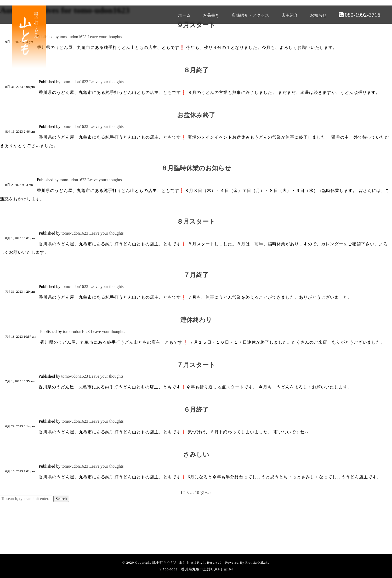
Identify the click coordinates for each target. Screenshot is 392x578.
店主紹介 (289, 15)
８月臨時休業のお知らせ (196, 168)
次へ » (206, 493)
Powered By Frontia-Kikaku (247, 563)
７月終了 (196, 275)
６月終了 (196, 410)
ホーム (184, 15)
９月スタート (196, 25)
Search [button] (61, 499)
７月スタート (196, 365)
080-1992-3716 (359, 15)
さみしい (196, 455)
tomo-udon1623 (73, 37)
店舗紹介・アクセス (250, 15)
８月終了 (196, 70)
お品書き (211, 15)
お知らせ (318, 15)
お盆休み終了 (196, 115)
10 (197, 493)
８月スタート (196, 222)
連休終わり (196, 320)
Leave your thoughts (105, 37)
